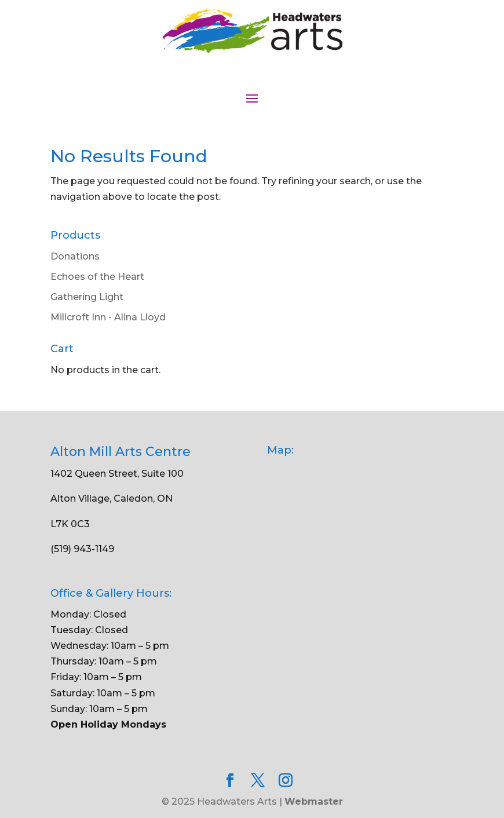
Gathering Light (87, 297)
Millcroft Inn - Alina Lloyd (108, 317)
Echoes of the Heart (97, 277)
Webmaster (314, 801)
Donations (75, 256)
